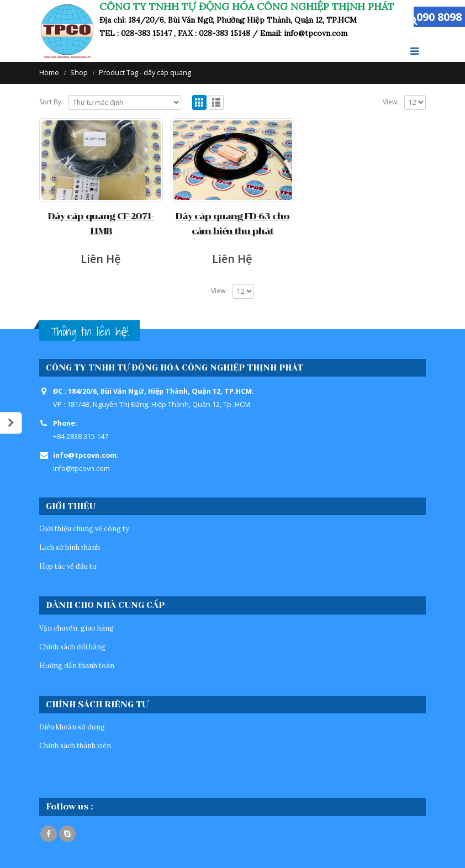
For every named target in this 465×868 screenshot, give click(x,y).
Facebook (49, 834)
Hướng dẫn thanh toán (77, 665)
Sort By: (51, 102)
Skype (67, 834)
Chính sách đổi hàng (72, 647)
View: (391, 102)
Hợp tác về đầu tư (68, 566)
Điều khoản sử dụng (72, 727)
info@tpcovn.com (81, 469)
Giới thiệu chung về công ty (84, 528)
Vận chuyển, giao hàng (76, 628)
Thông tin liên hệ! (89, 332)
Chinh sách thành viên (75, 745)
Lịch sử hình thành (70, 547)
